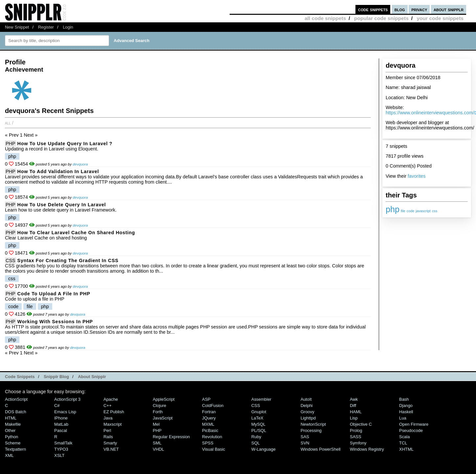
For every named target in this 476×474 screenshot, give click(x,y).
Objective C (361, 424)
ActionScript (16, 399)
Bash (404, 399)
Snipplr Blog (56, 377)
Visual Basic (214, 449)
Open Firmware (414, 424)
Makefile (13, 424)
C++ (107, 406)
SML (157, 443)
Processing (311, 430)
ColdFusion (213, 406)
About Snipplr (92, 377)
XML (9, 455)
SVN (305, 443)
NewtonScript (313, 424)
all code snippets (325, 18)
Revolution (212, 437)
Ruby (256, 437)
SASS (356, 437)
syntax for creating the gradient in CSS (68, 260)
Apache (111, 399)
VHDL (159, 449)
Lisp (354, 418)
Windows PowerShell (321, 449)
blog (400, 9)
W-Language (263, 449)
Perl (107, 430)
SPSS (208, 443)
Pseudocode (411, 430)
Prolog (356, 430)
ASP (206, 399)
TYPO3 (61, 449)
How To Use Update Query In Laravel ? (65, 144)
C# (57, 406)
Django (406, 406)
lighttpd (308, 418)
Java (108, 418)
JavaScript (163, 418)
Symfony (358, 443)
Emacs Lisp (65, 412)
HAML (356, 412)
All (8, 123)
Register (46, 27)
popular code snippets (381, 18)
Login (68, 27)
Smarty (110, 443)
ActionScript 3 (67, 399)
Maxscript (113, 424)
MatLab (61, 424)
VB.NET (111, 449)
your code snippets (440, 18)
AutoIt (306, 399)
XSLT (59, 455)
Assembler (261, 399)
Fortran (209, 412)
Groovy (307, 412)
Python (11, 437)
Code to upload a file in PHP (54, 294)
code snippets (373, 9)
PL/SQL (259, 430)
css (435, 211)
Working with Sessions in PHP (55, 322)
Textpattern (15, 449)
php (393, 209)
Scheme (13, 443)
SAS (305, 437)
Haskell (406, 412)
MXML (208, 424)
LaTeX (257, 418)
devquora (80, 164)
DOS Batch (16, 412)
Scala (404, 437)
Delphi (307, 406)
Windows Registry (367, 449)
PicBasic (210, 430)
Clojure (159, 406)
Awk (354, 399)
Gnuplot (259, 412)
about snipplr (449, 9)
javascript (423, 211)
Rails (108, 437)
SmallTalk (63, 443)
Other (10, 430)
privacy (419, 9)
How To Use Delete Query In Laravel (62, 205)
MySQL (258, 424)
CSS (11, 260)
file (403, 211)
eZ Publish (114, 412)
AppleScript (164, 399)
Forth (158, 412)
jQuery (209, 418)
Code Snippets (20, 377)
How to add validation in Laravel (58, 171)
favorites (417, 176)
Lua (403, 418)
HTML (11, 418)
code (410, 211)
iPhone (61, 418)
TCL (403, 443)
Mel (156, 424)
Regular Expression (171, 437)
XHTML (406, 449)
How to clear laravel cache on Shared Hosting (76, 233)
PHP (11, 144)
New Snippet (17, 27)
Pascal (61, 430)
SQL (256, 443)
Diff (353, 406)
